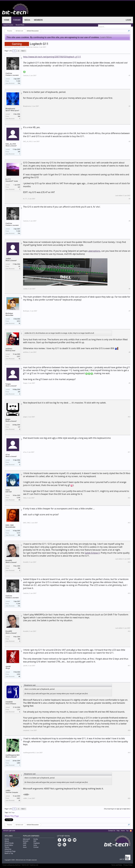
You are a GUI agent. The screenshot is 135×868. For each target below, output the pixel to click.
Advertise (8, 849)
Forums (17, 20)
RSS (131, 831)
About (7, 841)
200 (19, 392)
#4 (130, 199)
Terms (7, 847)
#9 (130, 383)
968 (19, 116)
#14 (129, 562)
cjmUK (8, 666)
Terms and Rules (117, 865)
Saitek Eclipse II (92, 553)
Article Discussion (20, 47)
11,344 (18, 81)
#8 (130, 352)
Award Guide (9, 843)
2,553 (18, 674)
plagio (8, 419)
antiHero (9, 349)
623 (19, 187)
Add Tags (11, 813)
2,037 (18, 356)
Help (118, 831)
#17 (129, 666)
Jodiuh (8, 259)
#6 (130, 289)
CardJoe (35, 47)
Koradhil (9, 560)
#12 (129, 498)
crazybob (9, 702)
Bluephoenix (10, 109)
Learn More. (106, 37)
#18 (129, 730)
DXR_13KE (10, 525)
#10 (129, 417)
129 (19, 462)
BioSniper (9, 313)
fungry (8, 384)
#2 (130, 106)
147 (19, 427)
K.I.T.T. (8, 179)
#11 (129, 452)
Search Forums (8, 25)
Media (27, 20)
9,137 (18, 533)
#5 (130, 221)
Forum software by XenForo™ (21, 865)
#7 (130, 311)
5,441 (18, 798)
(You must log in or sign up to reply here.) (117, 809)
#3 (130, 142)
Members (38, 20)
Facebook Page (10, 851)
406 (19, 568)
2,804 (18, 763)
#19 (129, 753)
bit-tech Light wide (9, 831)
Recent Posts (20, 25)
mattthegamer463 (13, 755)
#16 (129, 631)
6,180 (18, 498)
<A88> (8, 790)
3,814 (18, 321)
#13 (129, 523)
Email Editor (9, 845)
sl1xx (8, 455)
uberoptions (94, 251)
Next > (24, 51)
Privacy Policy (128, 865)
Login (128, 20)
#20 (129, 798)
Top (127, 831)
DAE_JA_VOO (11, 144)
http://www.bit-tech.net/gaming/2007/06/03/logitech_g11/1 (52, 57)
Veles (8, 490)
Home (7, 20)
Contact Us (112, 831)
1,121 (18, 710)
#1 (130, 76)
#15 (129, 593)
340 (19, 152)
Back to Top (9, 853)
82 (19, 266)
